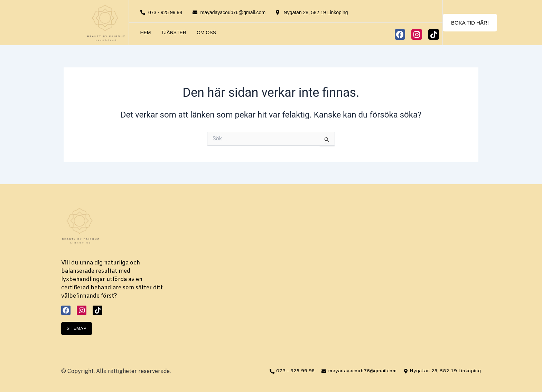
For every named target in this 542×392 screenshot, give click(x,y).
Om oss (206, 32)
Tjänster (174, 32)
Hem (145, 32)
